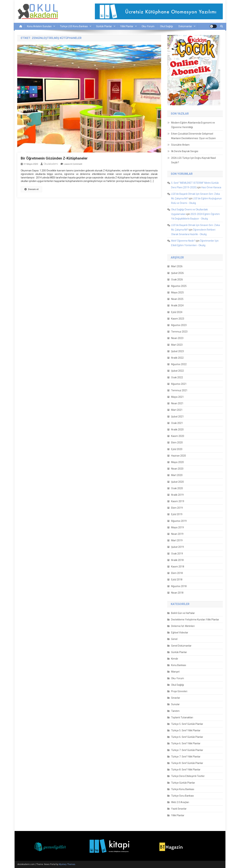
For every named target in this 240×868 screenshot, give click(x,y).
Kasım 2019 (178, 501)
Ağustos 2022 (179, 364)
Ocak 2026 (177, 280)
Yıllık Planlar (127, 26)
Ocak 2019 (177, 554)
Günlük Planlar (104, 26)
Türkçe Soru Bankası (182, 796)
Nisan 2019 (177, 534)
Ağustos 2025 (179, 286)
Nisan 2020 (177, 469)
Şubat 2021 (177, 417)
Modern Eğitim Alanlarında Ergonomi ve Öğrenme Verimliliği (193, 125)
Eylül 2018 (177, 580)
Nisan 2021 (177, 403)
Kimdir (175, 659)
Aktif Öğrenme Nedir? (183, 241)
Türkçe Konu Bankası (183, 789)
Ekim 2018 (177, 573)
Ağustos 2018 (179, 586)
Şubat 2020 (177, 482)
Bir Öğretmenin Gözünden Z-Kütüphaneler (54, 158)
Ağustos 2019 (179, 521)
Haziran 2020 (179, 456)
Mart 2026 (177, 266)
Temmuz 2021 (179, 390)
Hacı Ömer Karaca (211, 187)
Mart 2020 (177, 475)
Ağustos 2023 (179, 325)
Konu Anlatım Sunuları (39, 26)
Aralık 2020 (177, 430)
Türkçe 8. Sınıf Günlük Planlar (187, 763)
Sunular (175, 704)
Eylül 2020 (177, 449)
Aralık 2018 (177, 560)
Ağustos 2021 (179, 384)
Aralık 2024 (177, 305)
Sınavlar (176, 698)
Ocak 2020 (177, 488)
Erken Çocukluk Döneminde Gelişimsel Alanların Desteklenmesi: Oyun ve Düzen (193, 136)
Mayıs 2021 (177, 397)
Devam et (31, 189)
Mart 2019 (177, 540)
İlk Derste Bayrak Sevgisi (185, 151)
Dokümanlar (185, 26)
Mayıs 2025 (177, 292)
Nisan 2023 (177, 338)
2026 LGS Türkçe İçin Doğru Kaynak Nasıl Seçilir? (193, 160)
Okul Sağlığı (166, 26)
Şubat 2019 (177, 547)
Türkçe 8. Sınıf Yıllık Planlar (186, 770)
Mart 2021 (177, 410)
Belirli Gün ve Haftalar (183, 613)
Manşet (175, 672)
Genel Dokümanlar (181, 646)
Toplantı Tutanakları (182, 717)
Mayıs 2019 (177, 527)
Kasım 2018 (178, 567)
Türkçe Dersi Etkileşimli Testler (188, 776)
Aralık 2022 (177, 358)
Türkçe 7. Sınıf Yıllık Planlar (186, 757)
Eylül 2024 (177, 312)
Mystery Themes (67, 864)
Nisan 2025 (177, 299)
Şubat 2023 (177, 351)
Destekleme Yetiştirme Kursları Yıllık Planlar (195, 620)
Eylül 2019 (177, 514)
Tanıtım (175, 711)
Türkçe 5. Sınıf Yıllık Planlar (186, 730)
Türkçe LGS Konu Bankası (74, 26)
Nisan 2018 (177, 593)
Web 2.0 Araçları (180, 802)
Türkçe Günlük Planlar (183, 783)
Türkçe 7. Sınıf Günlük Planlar (187, 750)
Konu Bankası (179, 665)
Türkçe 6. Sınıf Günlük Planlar (187, 737)
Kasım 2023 (178, 319)
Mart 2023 (177, 345)
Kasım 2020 (178, 436)
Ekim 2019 (177, 508)
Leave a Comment (73, 164)
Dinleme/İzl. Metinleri (183, 626)
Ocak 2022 (177, 377)
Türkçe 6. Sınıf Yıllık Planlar (186, 743)
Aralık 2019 (177, 495)
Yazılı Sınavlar (179, 809)
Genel (174, 639)
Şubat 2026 (177, 273)
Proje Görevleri (179, 691)
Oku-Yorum (148, 26)
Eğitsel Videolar (180, 633)
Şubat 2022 (177, 371)
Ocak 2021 (177, 423)
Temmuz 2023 (179, 332)
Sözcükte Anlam (180, 145)
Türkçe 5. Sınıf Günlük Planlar (187, 724)
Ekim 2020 (177, 443)
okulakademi (51, 164)
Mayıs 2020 (177, 462)
